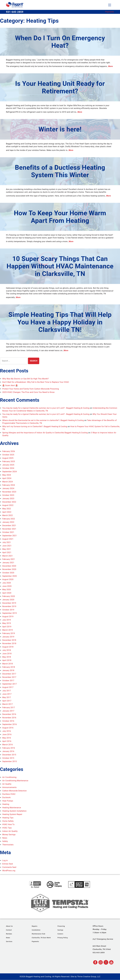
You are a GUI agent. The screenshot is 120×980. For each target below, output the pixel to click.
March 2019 (8, 630)
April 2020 (7, 593)
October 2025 (8, 455)
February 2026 (9, 451)
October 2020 (8, 573)
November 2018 (9, 643)
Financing (61, 926)
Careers (60, 934)
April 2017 (7, 701)
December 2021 (9, 526)
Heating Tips (8, 818)
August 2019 (8, 617)
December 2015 (9, 755)
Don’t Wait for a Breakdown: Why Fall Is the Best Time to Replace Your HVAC (36, 382)
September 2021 (10, 536)
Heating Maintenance (12, 808)
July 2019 (7, 620)
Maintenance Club (39, 934)
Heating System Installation (14, 811)
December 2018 (9, 640)
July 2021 (7, 542)
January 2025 (8, 465)
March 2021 (8, 556)
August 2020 (8, 579)
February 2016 (9, 748)
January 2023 (8, 499)
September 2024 (10, 472)
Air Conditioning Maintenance (15, 781)
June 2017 (7, 694)
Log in (5, 860)
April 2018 (7, 660)
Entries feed (8, 864)
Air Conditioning (9, 777)
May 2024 (7, 475)
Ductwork (6, 797)
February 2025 (9, 461)
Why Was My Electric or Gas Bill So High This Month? (25, 379)
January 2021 (8, 563)
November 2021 (9, 529)
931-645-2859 (15, 12)
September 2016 (10, 724)
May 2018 (7, 657)
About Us (9, 926)
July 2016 (7, 731)
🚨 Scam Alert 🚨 (10, 385)
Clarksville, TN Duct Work (41, 938)
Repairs (35, 926)
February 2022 (9, 519)
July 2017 (7, 691)
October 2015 (8, 758)
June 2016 (7, 734)
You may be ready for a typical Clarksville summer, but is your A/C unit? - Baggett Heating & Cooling (46, 408)
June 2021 (7, 546)
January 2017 (8, 711)
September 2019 (10, 613)
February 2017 (9, 708)
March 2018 (8, 664)
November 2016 (9, 718)
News (5, 838)
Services (9, 941)
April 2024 (7, 478)
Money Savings (9, 835)
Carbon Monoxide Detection (15, 791)
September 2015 (10, 761)
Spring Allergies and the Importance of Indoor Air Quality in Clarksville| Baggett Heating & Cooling (45, 433)
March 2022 (8, 515)
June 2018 (7, 654)
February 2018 (9, 667)
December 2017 (9, 674)
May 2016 (7, 738)
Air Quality (7, 784)
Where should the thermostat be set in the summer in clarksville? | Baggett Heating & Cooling (43, 420)
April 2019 (7, 627)
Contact (9, 930)
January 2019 (8, 637)
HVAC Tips (7, 828)
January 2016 (8, 751)
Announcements (9, 787)
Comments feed (9, 867)
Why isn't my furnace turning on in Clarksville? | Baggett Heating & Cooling (35, 426)
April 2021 (7, 552)
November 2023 (9, 492)
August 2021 (8, 539)
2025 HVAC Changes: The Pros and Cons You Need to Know (28, 392)
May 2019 (7, 623)
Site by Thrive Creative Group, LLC (86, 977)
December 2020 (9, 566)
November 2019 (9, 606)
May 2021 (7, 549)
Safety (5, 841)
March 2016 (8, 745)
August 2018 (8, 647)
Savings (60, 930)
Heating (6, 804)
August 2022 (8, 505)
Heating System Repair (12, 814)
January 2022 (8, 522)
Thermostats (8, 845)
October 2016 (8, 721)
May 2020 (7, 590)
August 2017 (8, 687)
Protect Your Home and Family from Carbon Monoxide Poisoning (31, 389)
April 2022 (7, 512)
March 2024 (8, 482)
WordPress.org (9, 871)
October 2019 (8, 610)
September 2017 (10, 684)
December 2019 (9, 603)
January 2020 (8, 600)
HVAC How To (8, 824)
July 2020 (7, 583)
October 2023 (8, 495)
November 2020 (9, 569)
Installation (36, 930)
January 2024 (8, 488)
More (111, 66)
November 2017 (9, 677)
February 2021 (9, 559)
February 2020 (9, 596)
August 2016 (8, 728)
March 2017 (8, 704)
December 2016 (9, 714)
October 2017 (8, 681)
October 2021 (8, 532)
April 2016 (7, 741)
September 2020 (10, 576)
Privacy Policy (63, 938)
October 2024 (8, 468)
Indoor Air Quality (10, 831)
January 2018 (8, 670)
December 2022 (9, 502)
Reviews (9, 934)
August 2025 (8, 458)
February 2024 (9, 485)
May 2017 (7, 697)
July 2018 (7, 650)
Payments (110, 12)
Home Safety (8, 821)
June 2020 (7, 586)
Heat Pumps (8, 801)
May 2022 (7, 509)
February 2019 (9, 633)
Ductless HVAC (9, 794)
